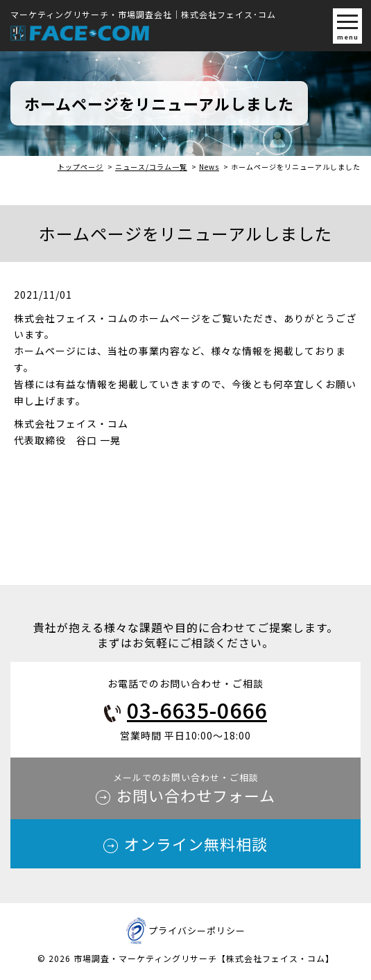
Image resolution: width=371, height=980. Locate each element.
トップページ (80, 167)
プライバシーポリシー (197, 930)
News (209, 167)
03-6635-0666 (197, 710)
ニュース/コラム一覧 (151, 167)
